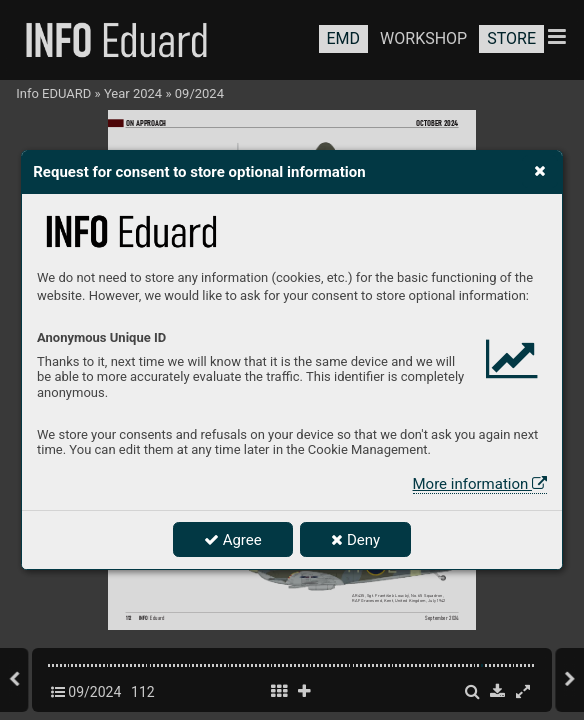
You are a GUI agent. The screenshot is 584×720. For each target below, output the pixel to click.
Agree (233, 540)
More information (480, 484)
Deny (355, 540)
